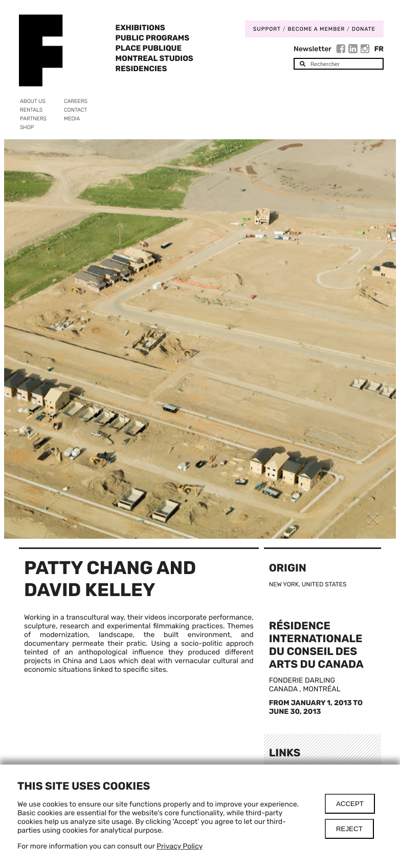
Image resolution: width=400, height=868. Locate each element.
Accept (350, 804)
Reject (349, 829)
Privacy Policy (180, 846)
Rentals (31, 110)
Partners (33, 119)
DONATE (364, 29)
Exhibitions (140, 28)
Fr (379, 49)
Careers (76, 101)
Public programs (153, 38)
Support (267, 29)
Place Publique (149, 48)
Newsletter (313, 49)
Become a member (316, 29)
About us (33, 101)
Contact (75, 110)
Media (72, 119)
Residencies (141, 69)
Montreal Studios (154, 58)
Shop (27, 127)
